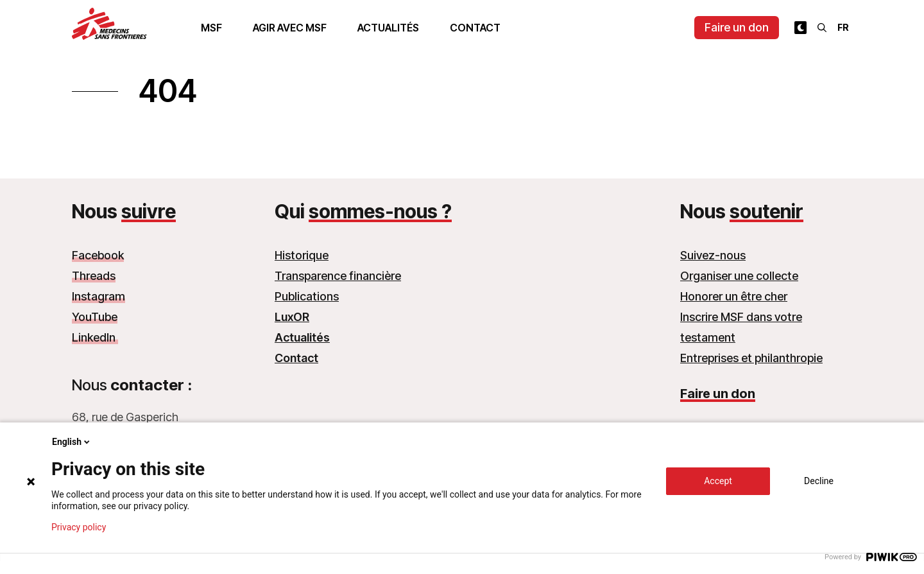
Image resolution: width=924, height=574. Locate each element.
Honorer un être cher (734, 296)
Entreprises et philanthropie (751, 358)
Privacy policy (79, 527)
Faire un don (737, 27)
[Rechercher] (822, 28)
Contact (475, 28)
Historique (302, 255)
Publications (307, 296)
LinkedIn (95, 337)
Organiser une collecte (739, 276)
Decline (819, 481)
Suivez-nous (713, 255)
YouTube (95, 317)
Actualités (388, 28)
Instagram (98, 296)
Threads (94, 276)
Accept (718, 481)
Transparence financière (338, 276)
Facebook (98, 255)
